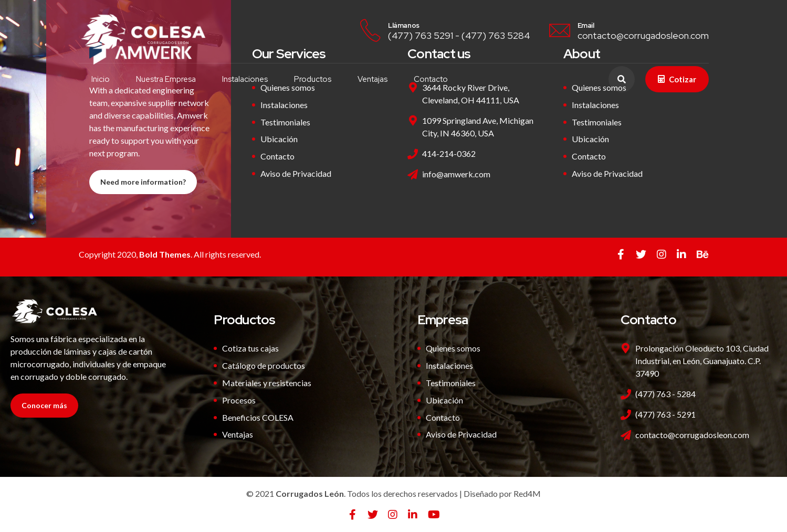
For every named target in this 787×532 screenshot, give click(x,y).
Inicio (101, 79)
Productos (313, 79)
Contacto (431, 79)
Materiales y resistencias (267, 383)
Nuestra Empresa (166, 79)
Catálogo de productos (264, 365)
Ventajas (373, 79)
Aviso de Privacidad (296, 173)
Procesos (239, 400)
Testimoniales (285, 122)
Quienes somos (453, 348)
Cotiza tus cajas (250, 348)
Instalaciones (245, 79)
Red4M (527, 493)
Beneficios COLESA (258, 417)
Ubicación (279, 139)
